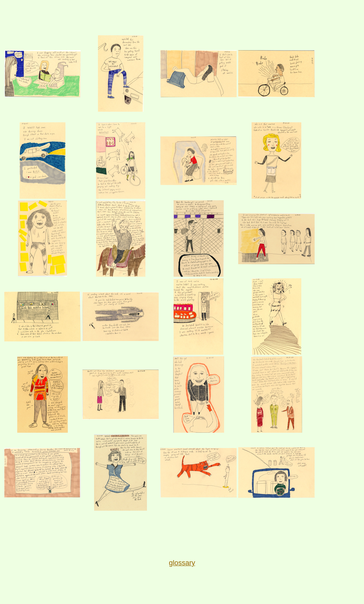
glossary (182, 563)
